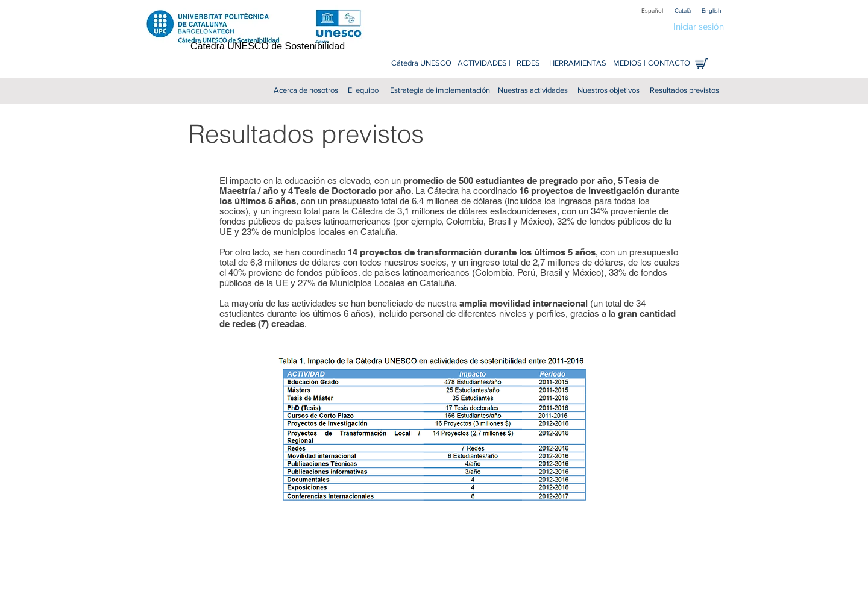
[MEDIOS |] (629, 64)
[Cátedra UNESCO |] (423, 64)
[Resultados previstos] (684, 91)
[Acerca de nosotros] (306, 91)
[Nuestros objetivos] (609, 91)
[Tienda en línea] (702, 64)
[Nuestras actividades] (533, 91)
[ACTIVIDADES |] (484, 64)
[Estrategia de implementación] (440, 91)
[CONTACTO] (669, 64)
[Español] (652, 11)
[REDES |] (530, 64)
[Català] (682, 11)
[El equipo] (363, 91)
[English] (711, 11)
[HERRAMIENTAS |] (580, 64)
